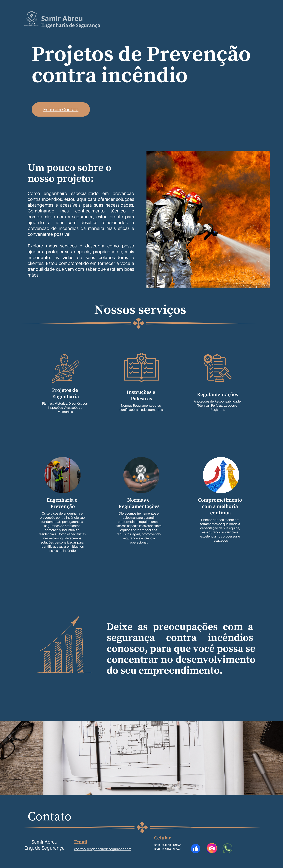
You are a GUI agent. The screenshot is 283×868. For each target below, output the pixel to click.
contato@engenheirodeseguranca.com (103, 849)
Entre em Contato (61, 110)
